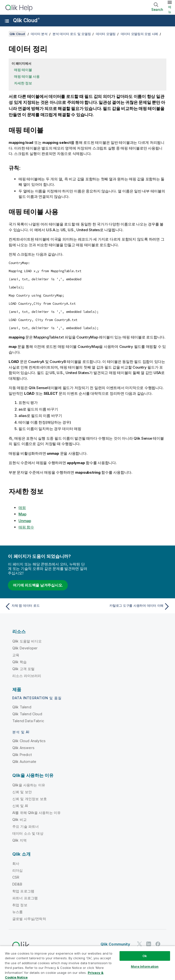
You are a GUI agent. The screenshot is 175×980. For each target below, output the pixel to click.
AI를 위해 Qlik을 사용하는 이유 (36, 813)
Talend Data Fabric (28, 721)
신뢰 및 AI (20, 806)
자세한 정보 (23, 83)
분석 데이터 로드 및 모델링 (72, 34)
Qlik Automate (24, 762)
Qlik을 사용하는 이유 (29, 785)
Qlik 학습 (19, 662)
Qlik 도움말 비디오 (27, 641)
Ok (145, 956)
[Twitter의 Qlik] (140, 944)
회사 (16, 863)
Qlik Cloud (26, 20)
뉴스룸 (17, 912)
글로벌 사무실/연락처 (29, 919)
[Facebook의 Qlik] (158, 944)
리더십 (17, 870)
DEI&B (17, 884)
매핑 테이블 (23, 70)
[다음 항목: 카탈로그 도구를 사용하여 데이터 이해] (130, 606)
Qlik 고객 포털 (24, 669)
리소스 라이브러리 (27, 676)
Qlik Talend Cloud (27, 714)
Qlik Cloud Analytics (29, 741)
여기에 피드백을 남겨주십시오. (38, 585)
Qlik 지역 (19, 840)
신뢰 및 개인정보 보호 (30, 799)
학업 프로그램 (23, 891)
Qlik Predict (22, 755)
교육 (16, 655)
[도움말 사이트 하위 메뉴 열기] (7, 21)
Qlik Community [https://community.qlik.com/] (115, 944)
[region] (87, 963)
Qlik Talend (22, 707)
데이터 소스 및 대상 (28, 833)
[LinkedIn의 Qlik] (149, 944)
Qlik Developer (25, 648)
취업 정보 (20, 905)
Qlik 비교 (19, 820)
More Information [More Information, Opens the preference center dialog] (145, 966)
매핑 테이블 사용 (27, 76)
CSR (16, 877)
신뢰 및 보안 (22, 792)
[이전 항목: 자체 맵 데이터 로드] (45, 606)
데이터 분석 (39, 34)
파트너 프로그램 (25, 898)
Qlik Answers (23, 748)
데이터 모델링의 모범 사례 (140, 34)
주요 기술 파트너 (26, 826)
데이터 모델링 (106, 34)
